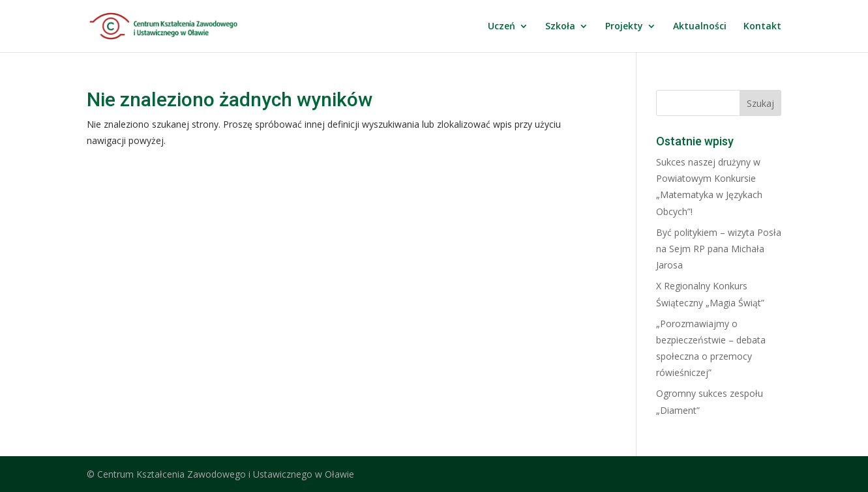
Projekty (624, 27)
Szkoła (560, 27)
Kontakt (762, 27)
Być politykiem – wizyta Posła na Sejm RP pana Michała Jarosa (719, 249)
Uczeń (501, 27)
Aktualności (700, 27)
